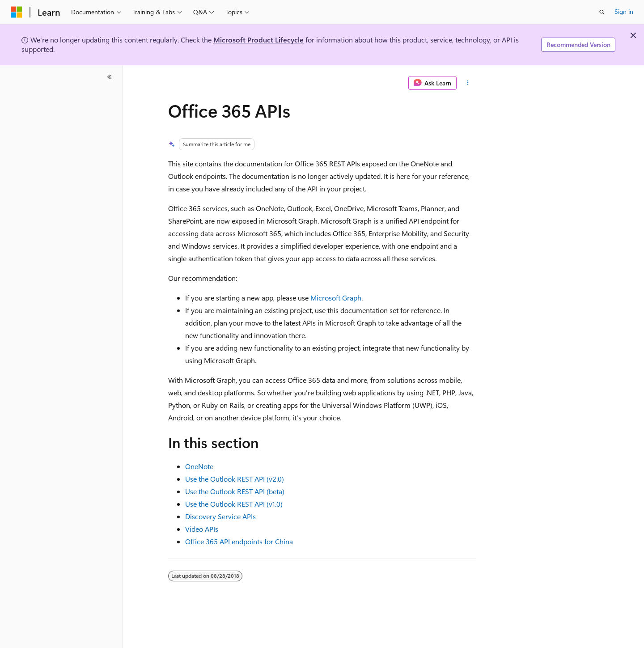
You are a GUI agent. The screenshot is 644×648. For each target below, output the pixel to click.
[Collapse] (110, 77)
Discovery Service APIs (220, 516)
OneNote (199, 466)
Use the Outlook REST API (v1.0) (234, 504)
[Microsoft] (17, 12)
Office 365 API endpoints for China (239, 541)
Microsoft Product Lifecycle (258, 40)
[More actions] (468, 83)
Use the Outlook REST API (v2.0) (235, 479)
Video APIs (202, 529)
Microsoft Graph (336, 298)
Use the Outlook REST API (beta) (235, 491)
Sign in (624, 11)
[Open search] (602, 12)
